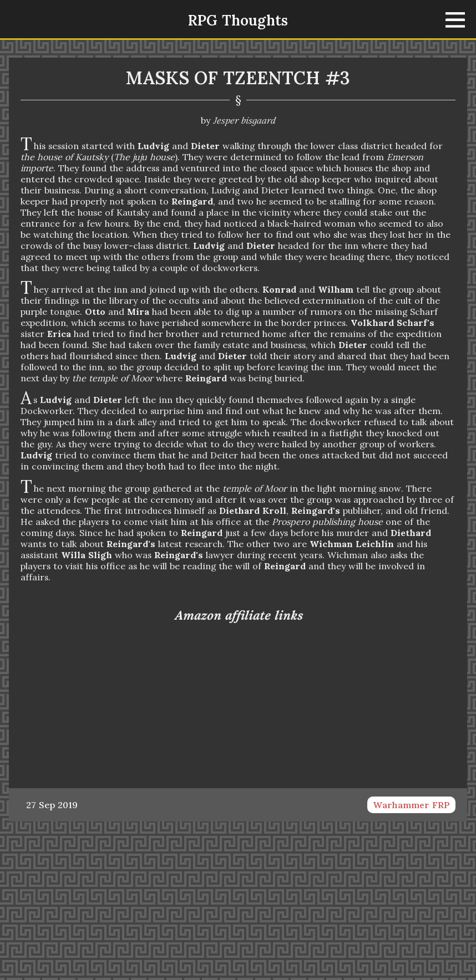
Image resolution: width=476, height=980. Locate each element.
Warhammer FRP (411, 805)
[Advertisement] (238, 900)
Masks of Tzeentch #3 (238, 78)
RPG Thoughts (238, 20)
